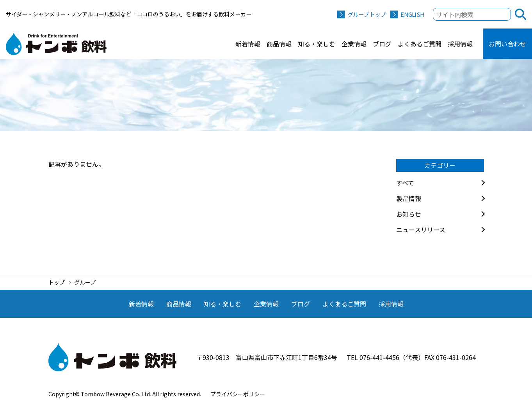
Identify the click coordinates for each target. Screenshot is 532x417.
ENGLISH (412, 14)
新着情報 (248, 44)
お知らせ (409, 214)
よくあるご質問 (420, 44)
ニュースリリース (421, 230)
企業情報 (354, 44)
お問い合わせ (507, 44)
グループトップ (367, 14)
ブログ (382, 44)
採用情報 (460, 44)
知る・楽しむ (317, 44)
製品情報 (409, 198)
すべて (405, 183)
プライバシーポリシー (238, 394)
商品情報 (279, 44)
